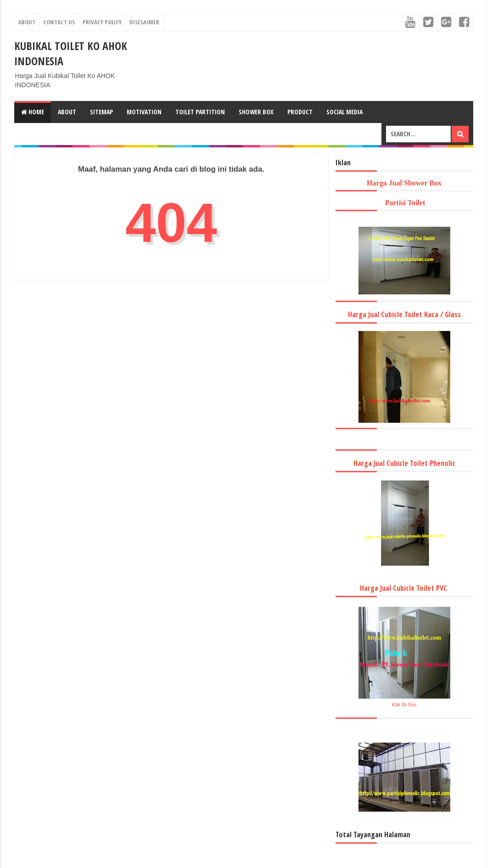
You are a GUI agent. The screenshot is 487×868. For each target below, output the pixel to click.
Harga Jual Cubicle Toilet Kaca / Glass (404, 314)
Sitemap (101, 112)
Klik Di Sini (404, 705)
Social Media (344, 112)
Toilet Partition (200, 112)
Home (33, 112)
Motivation (144, 112)
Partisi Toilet (404, 203)
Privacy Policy (102, 22)
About (27, 22)
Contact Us (59, 22)
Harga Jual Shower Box (404, 183)
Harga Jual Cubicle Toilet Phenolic (404, 463)
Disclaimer (144, 22)
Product (300, 112)
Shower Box (256, 112)
